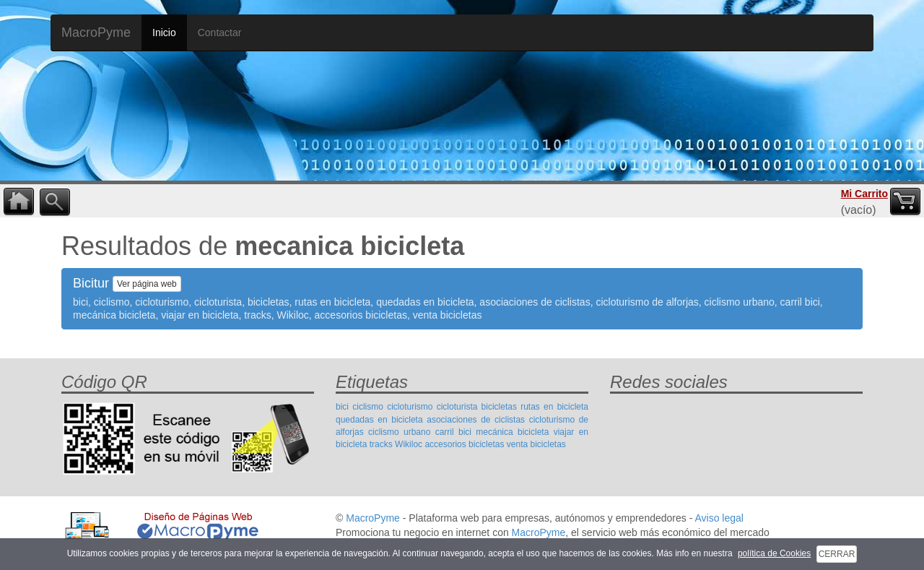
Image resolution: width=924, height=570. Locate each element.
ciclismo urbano (399, 432)
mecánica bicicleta (512, 432)
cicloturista (457, 407)
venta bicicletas (536, 444)
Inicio (164, 33)
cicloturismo (410, 407)
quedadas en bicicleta (379, 420)
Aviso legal (719, 518)
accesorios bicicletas (464, 444)
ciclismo (368, 407)
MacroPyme (96, 33)
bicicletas (499, 407)
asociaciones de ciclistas (476, 420)
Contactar (220, 33)
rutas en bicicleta (554, 407)
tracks (381, 444)
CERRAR (837, 554)
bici (342, 407)
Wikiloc (409, 444)
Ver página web (147, 284)
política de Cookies (774, 553)
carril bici (453, 432)
